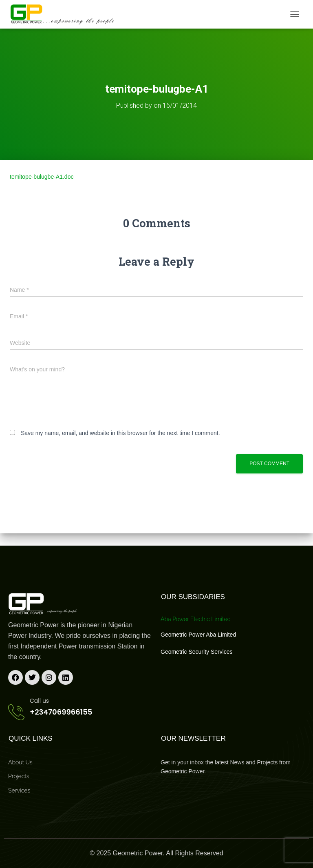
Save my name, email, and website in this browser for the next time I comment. (120, 433)
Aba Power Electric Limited (196, 619)
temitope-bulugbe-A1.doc (42, 177)
